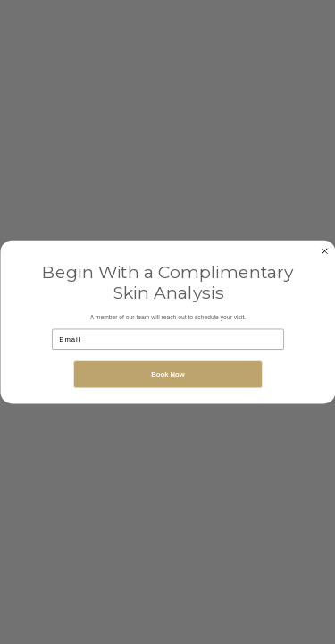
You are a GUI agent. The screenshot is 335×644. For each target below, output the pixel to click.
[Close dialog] (324, 250)
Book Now (168, 374)
